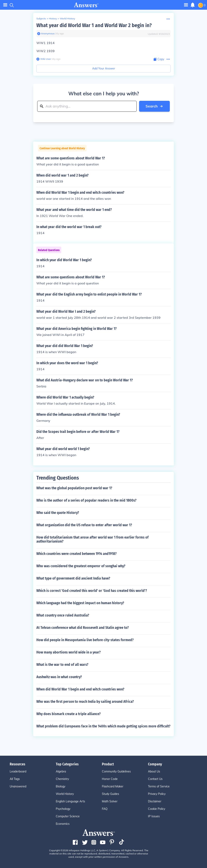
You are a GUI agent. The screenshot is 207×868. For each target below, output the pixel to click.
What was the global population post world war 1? (74, 488)
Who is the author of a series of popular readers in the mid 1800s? (86, 500)
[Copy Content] (159, 59)
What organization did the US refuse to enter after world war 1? (84, 525)
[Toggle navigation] (186, 5)
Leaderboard (18, 771)
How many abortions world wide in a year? (69, 652)
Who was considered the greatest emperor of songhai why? (81, 566)
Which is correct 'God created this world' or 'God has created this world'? (92, 591)
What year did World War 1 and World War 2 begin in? (94, 25)
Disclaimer (155, 801)
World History (67, 18)
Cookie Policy (157, 809)
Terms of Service (159, 786)
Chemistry (62, 779)
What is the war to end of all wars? (62, 665)
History (53, 18)
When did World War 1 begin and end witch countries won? (80, 689)
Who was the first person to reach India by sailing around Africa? (85, 702)
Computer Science (68, 816)
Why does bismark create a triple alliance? (69, 714)
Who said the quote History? (58, 513)
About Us (154, 771)
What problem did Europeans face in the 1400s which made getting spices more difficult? (103, 726)
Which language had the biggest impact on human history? (80, 603)
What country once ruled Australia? (63, 615)
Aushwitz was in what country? (59, 677)
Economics (63, 824)
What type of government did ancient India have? (73, 578)
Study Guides (110, 794)
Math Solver (110, 801)
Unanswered (18, 786)
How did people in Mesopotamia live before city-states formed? (85, 640)
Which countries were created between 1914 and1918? (77, 554)
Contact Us (155, 779)
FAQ (105, 809)
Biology (61, 786)
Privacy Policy (157, 794)
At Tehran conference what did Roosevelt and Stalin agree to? (83, 628)
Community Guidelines (116, 771)
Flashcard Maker (113, 786)
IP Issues (154, 816)
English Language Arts (70, 801)
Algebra (61, 771)
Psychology (63, 809)
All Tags (15, 779)
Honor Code (110, 779)
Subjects (41, 18)
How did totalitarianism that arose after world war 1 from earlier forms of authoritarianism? (92, 539)
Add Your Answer (104, 68)
